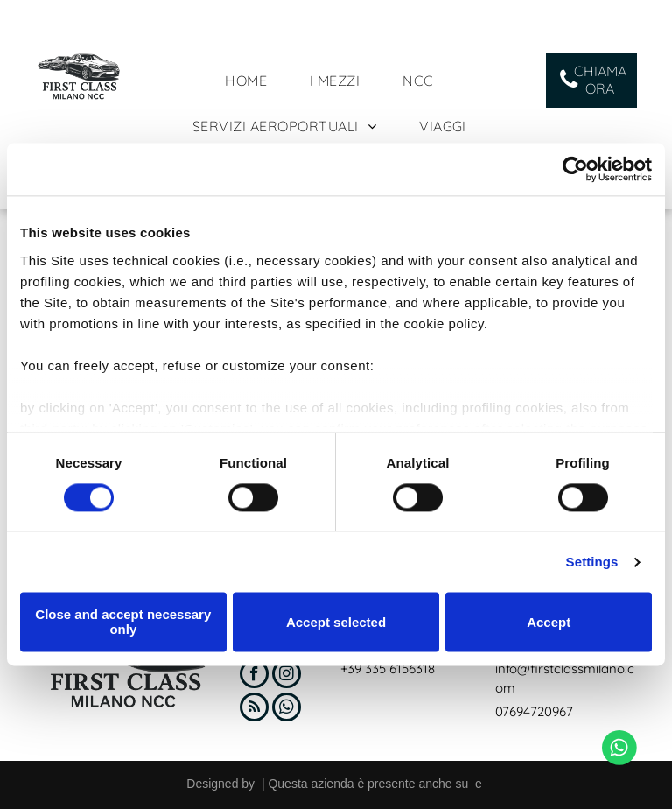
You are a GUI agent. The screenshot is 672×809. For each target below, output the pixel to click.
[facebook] (254, 676)
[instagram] (287, 676)
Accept (549, 622)
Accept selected (336, 622)
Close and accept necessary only (123, 623)
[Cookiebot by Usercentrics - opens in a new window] (575, 169)
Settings (592, 562)
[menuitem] (252, 81)
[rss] (254, 709)
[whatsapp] (287, 709)
